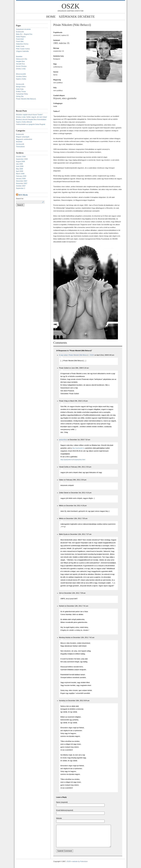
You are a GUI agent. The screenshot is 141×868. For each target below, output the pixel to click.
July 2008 (19, 164)
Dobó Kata (20, 89)
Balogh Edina (21, 87)
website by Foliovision (80, 866)
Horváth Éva (20, 64)
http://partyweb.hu (78, 448)
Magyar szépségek (23, 137)
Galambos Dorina (22, 44)
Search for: (20, 199)
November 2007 (22, 183)
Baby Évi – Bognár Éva (24, 34)
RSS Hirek (23, 195)
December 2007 (22, 181)
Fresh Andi (20, 39)
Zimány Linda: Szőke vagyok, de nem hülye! (32, 117)
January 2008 (21, 179)
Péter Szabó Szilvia (23, 49)
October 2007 (21, 186)
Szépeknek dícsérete (77, 17)
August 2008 (21, 161)
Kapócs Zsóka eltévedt (24, 122)
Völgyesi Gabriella (22, 51)
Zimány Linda (21, 69)
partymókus (63, 440)
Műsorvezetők (21, 74)
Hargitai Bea (20, 61)
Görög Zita (20, 96)
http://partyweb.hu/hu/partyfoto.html (73, 460)
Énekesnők (20, 32)
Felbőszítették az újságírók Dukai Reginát (31, 124)
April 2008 (20, 171)
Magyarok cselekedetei (24, 139)
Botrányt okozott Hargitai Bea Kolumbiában (31, 119)
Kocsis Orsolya (21, 66)
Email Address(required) (65, 810)
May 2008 (20, 169)
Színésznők (20, 84)
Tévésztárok (20, 147)
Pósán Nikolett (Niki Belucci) (26, 99)
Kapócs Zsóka (21, 79)
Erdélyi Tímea (21, 91)
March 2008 (20, 174)
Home (51, 17)
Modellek (19, 56)
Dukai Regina (21, 37)
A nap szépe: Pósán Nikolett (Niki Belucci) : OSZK (77, 355)
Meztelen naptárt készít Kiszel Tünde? (29, 115)
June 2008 (20, 166)
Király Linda (20, 46)
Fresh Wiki (20, 41)
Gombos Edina (21, 76)
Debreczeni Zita (22, 59)
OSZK (70, 6)
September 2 (21, 188)
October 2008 (21, 157)
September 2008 (22, 159)
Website (59, 818)
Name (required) (62, 802)
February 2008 (21, 176)
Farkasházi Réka (22, 94)
